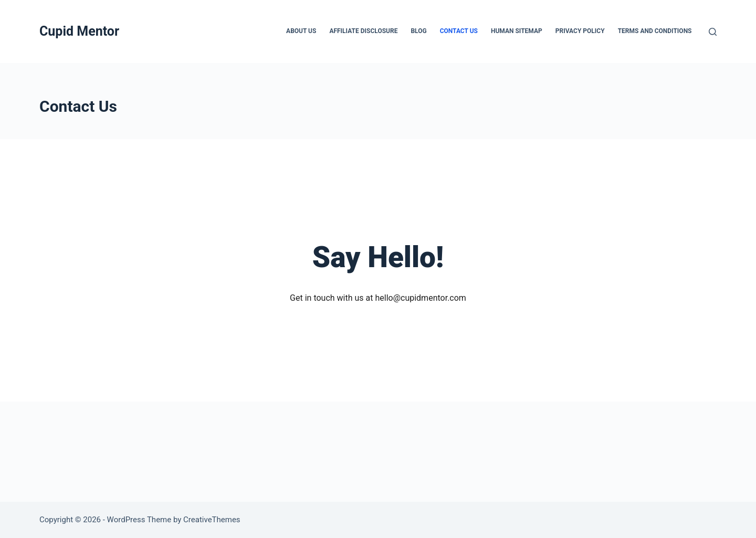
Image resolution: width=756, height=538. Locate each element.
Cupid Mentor (79, 31)
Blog (418, 31)
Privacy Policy (580, 31)
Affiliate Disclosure (363, 31)
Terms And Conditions (655, 31)
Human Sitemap (517, 31)
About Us (301, 31)
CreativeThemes (212, 520)
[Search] (713, 32)
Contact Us (459, 31)
